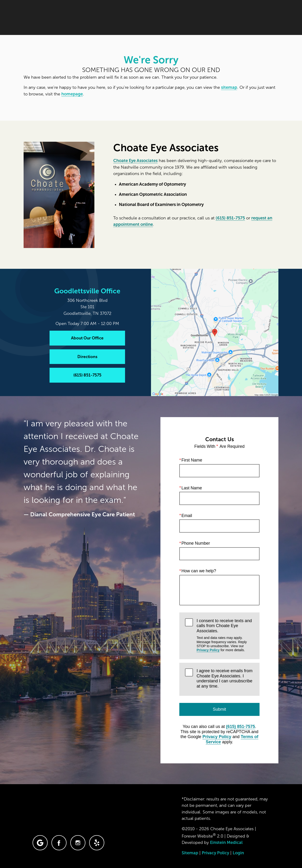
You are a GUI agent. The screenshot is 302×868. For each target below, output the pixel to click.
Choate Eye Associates (135, 161)
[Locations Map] (215, 332)
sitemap (229, 87)
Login (238, 853)
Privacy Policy (208, 650)
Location (211, 18)
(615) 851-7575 (230, 218)
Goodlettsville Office (87, 291)
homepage (72, 94)
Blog (151, 18)
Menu (268, 18)
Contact (239, 18)
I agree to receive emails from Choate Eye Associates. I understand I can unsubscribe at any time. (224, 678)
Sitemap (190, 853)
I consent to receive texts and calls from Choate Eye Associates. (225, 635)
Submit (219, 709)
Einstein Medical (226, 842)
